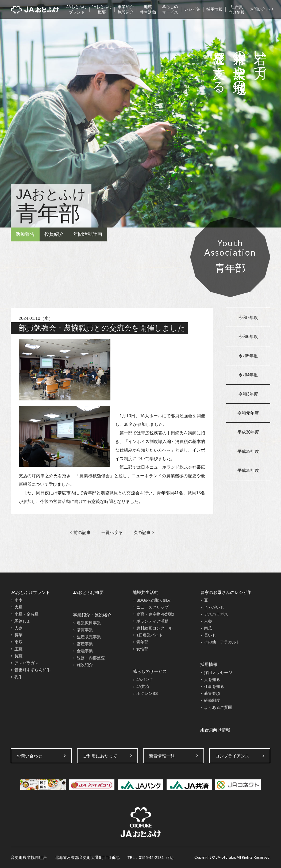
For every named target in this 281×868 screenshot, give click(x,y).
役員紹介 (54, 234)
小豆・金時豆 (26, 614)
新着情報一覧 (162, 756)
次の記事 (144, 532)
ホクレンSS (147, 693)
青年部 (142, 642)
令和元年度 (248, 413)
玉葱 (18, 649)
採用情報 (214, 9)
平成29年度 (248, 451)
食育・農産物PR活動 (155, 614)
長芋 (18, 635)
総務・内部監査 (91, 658)
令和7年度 (248, 318)
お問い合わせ (262, 9)
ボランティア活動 (152, 621)
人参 (18, 628)
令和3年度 (248, 394)
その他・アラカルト (222, 642)
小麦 (18, 600)
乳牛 (18, 677)
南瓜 (18, 642)
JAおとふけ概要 (102, 9)
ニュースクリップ (152, 607)
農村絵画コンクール (154, 628)
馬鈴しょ (22, 621)
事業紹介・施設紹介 (92, 615)
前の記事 (80, 532)
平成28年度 (248, 470)
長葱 (18, 656)
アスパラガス (26, 663)
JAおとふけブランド (77, 9)
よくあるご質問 (218, 707)
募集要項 (212, 693)
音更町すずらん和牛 (32, 670)
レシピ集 (192, 9)
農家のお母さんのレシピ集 (226, 592)
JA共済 (143, 686)
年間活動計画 (88, 234)
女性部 (142, 649)
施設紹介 (85, 665)
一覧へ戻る (112, 532)
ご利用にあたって (100, 756)
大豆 (18, 607)
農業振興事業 (89, 623)
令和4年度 (248, 375)
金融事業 (85, 651)
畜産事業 (85, 644)
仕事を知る (214, 686)
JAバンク (145, 679)
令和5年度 (248, 356)
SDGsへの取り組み (154, 600)
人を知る (212, 679)
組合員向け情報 (237, 9)
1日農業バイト (149, 635)
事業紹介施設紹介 (126, 9)
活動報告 (25, 234)
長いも (210, 635)
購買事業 (85, 630)
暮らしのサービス (170, 9)
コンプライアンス (232, 756)
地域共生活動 (148, 9)
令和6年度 (248, 337)
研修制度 (212, 700)
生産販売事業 (89, 637)
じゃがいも (214, 607)
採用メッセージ (218, 672)
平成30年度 (248, 432)
